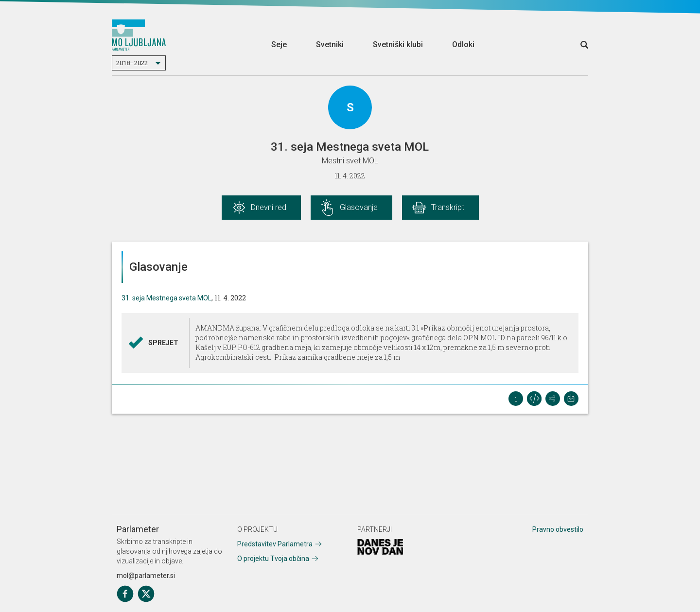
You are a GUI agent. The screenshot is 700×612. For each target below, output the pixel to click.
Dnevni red (269, 207)
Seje (279, 44)
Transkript (448, 207)
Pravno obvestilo (558, 529)
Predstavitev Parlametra (275, 544)
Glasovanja (359, 207)
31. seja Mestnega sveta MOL (166, 298)
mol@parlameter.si (146, 576)
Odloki (463, 44)
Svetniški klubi (398, 44)
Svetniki (330, 44)
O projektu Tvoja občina (273, 559)
